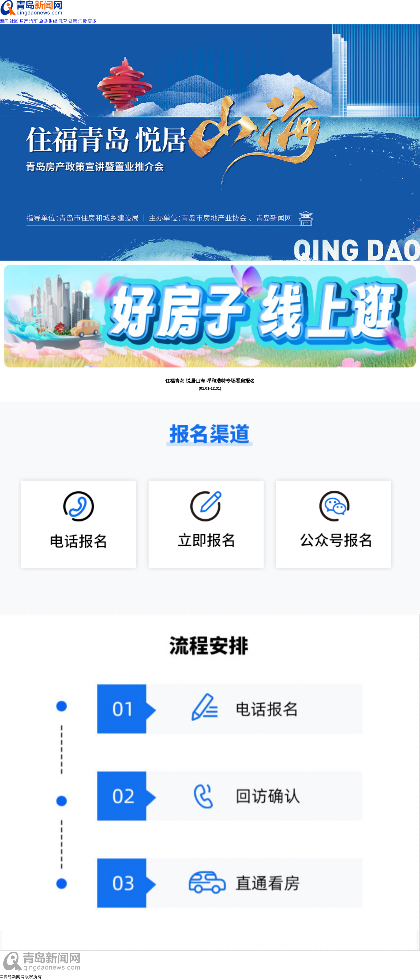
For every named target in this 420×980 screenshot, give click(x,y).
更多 (92, 21)
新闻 (4, 21)
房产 (24, 21)
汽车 (33, 21)
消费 (82, 21)
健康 (73, 21)
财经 (53, 21)
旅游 (43, 21)
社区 (14, 21)
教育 (63, 21)
